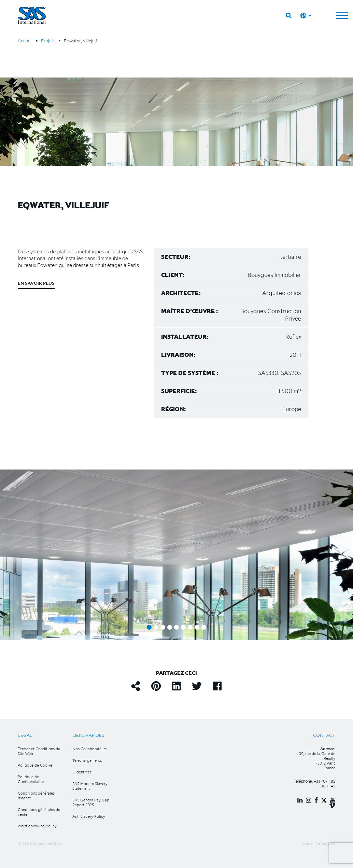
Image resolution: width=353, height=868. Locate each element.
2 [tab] (156, 627)
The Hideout (324, 843)
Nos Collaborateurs (89, 749)
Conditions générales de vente (39, 812)
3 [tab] (163, 627)
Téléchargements (87, 760)
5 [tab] (176, 627)
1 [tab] (149, 627)
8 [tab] (197, 627)
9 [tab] (204, 627)
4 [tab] (170, 627)
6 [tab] (183, 627)
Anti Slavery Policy (89, 816)
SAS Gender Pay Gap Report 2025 (91, 802)
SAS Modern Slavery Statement (90, 786)
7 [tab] (190, 627)
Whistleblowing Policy (37, 826)
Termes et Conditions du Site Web (39, 751)
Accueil (25, 41)
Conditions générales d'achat (36, 795)
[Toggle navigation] (342, 15)
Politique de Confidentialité (31, 779)
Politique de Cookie (35, 765)
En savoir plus (36, 283)
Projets (48, 41)
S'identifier (82, 772)
